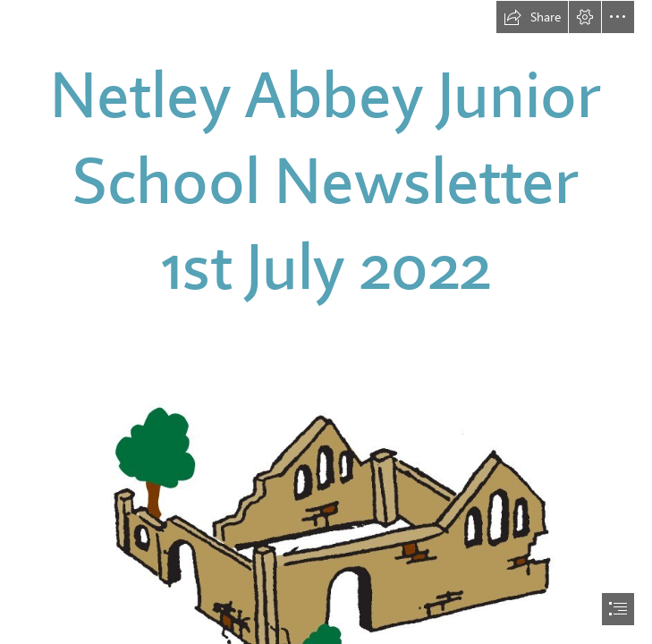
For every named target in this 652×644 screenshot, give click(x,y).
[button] (532, 17)
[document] (326, 322)
